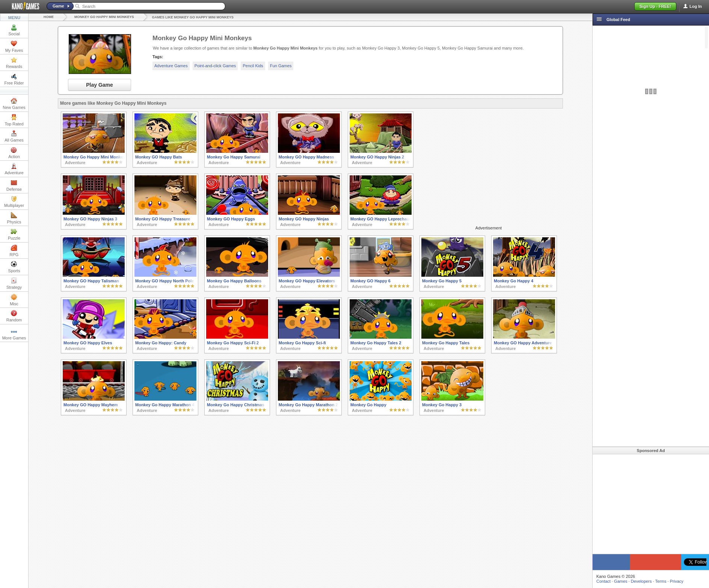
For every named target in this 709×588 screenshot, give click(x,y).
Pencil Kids (253, 66)
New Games (14, 104)
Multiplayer (14, 202)
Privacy (677, 581)
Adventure (14, 169)
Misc (14, 300)
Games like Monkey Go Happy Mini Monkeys (193, 17)
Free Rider (14, 79)
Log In (696, 6)
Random (14, 316)
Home (49, 17)
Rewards (14, 63)
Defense (14, 185)
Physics (14, 218)
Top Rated (14, 120)
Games (621, 581)
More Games (14, 334)
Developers (641, 581)
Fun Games (281, 66)
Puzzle (14, 234)
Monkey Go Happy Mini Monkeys (104, 17)
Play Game (100, 85)
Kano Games (23, 6)
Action (14, 153)
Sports (14, 267)
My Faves (14, 47)
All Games (14, 136)
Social (14, 30)
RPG (14, 251)
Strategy (14, 283)
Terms (661, 581)
